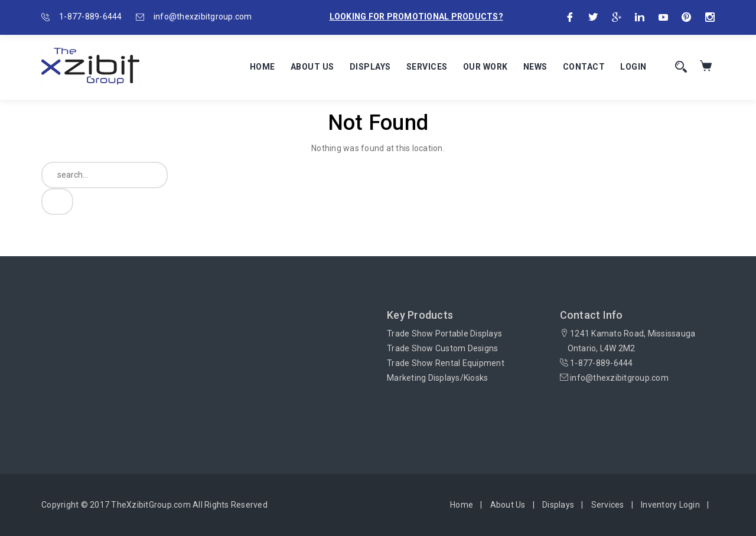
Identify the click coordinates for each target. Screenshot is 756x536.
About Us (312, 67)
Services (427, 67)
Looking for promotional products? (416, 17)
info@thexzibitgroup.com (203, 17)
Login (633, 67)
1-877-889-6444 (91, 17)
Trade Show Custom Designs (442, 348)
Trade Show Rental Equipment (446, 363)
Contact (584, 67)
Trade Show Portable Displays (444, 334)
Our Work (485, 67)
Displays (370, 67)
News (535, 67)
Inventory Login (670, 505)
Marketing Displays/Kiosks (437, 378)
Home (263, 67)
